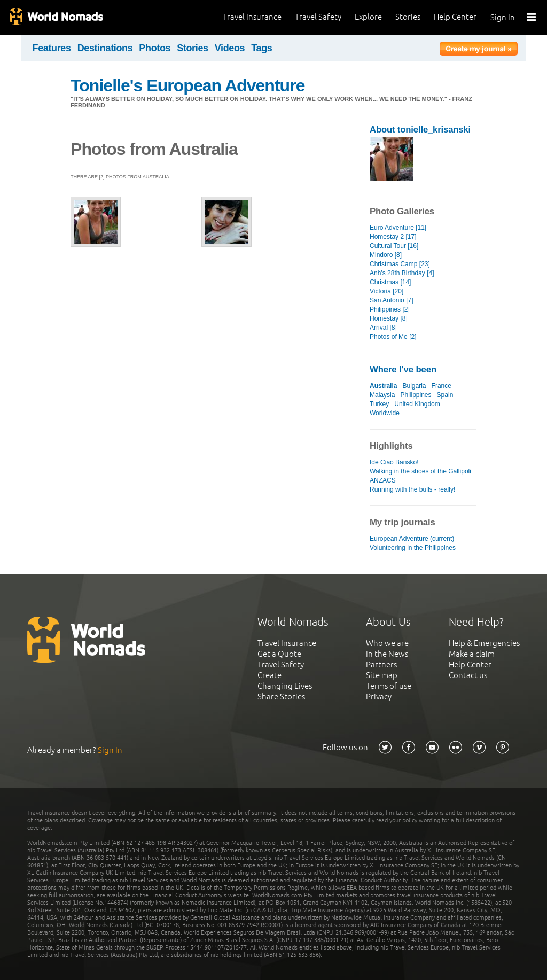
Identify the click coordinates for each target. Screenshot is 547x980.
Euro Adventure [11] (398, 228)
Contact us (468, 675)
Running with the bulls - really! (412, 489)
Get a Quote (279, 654)
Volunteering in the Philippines (413, 548)
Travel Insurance (252, 17)
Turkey (379, 404)
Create (269, 675)
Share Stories (281, 697)
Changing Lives (285, 686)
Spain (445, 395)
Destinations (105, 48)
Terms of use (389, 686)
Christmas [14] (390, 282)
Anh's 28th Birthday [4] (402, 273)
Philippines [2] (390, 309)
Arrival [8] (383, 328)
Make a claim (472, 654)
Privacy (379, 697)
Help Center (455, 17)
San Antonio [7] (392, 300)
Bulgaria (414, 386)
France (441, 386)
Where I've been (403, 370)
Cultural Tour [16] (394, 246)
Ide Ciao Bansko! (394, 462)
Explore (368, 17)
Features (52, 48)
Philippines (416, 395)
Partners (381, 664)
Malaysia (382, 395)
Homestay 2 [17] (393, 237)
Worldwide (385, 413)
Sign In (503, 17)
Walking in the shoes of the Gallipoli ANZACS (420, 476)
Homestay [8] (389, 318)
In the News (387, 654)
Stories (408, 17)
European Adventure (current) (412, 539)
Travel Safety (318, 17)
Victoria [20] (386, 291)
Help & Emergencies (484, 643)
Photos (155, 48)
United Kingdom (417, 404)
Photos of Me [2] (393, 337)
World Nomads (56, 17)
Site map (382, 675)
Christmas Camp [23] (400, 264)
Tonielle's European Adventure (188, 85)
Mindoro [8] (386, 255)
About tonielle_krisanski (420, 130)
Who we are (387, 643)
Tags (261, 48)
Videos (230, 48)
